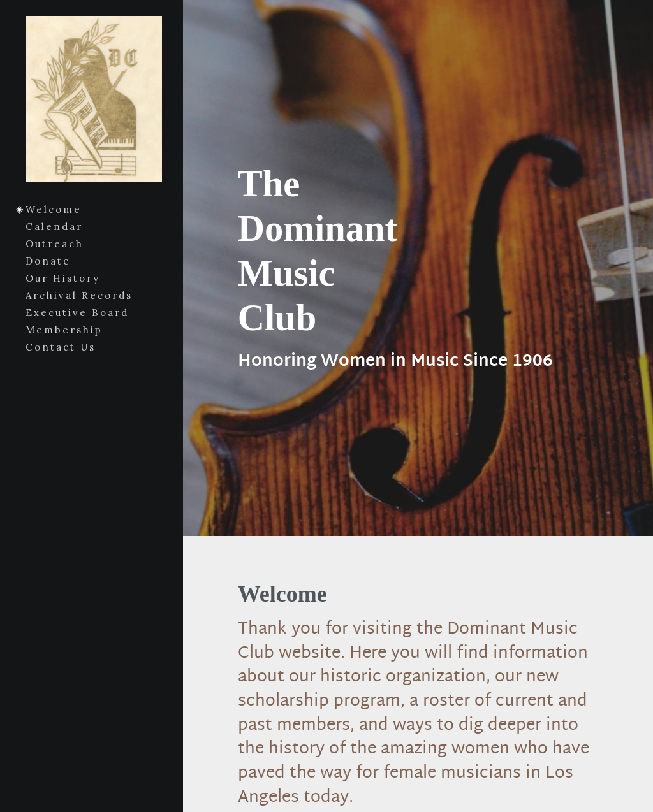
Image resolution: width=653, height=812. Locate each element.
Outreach (55, 244)
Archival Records (79, 295)
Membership (64, 330)
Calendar (54, 227)
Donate (48, 261)
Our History (63, 278)
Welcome (54, 209)
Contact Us (61, 347)
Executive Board (77, 313)
